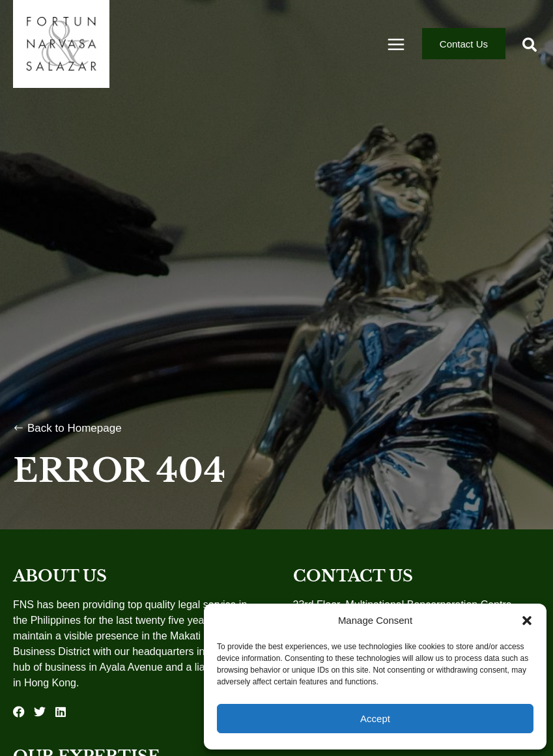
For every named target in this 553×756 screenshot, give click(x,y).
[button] (527, 621)
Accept (375, 719)
